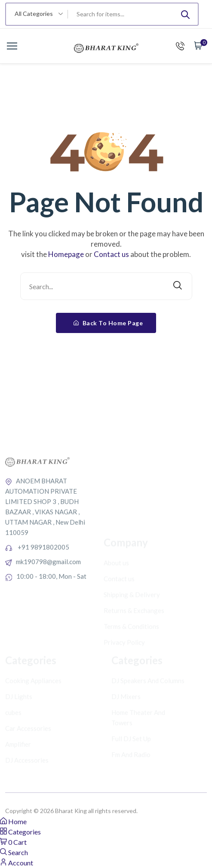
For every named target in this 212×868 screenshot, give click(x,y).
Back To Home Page (108, 323)
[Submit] (185, 14)
